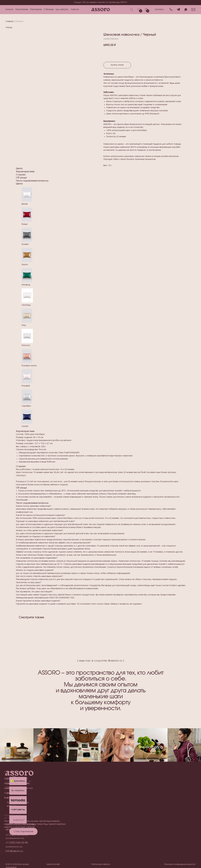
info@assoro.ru (14, 851)
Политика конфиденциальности (180, 864)
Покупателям (22, 9)
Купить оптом (117, 65)
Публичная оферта (101, 864)
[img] (18, 810)
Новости (75, 9)
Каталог (9, 9)
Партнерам (36, 9)
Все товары (11, 798)
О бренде (49, 9)
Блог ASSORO (62, 10)
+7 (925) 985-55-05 (17, 835)
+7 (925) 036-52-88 (17, 843)
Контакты (159, 9)
